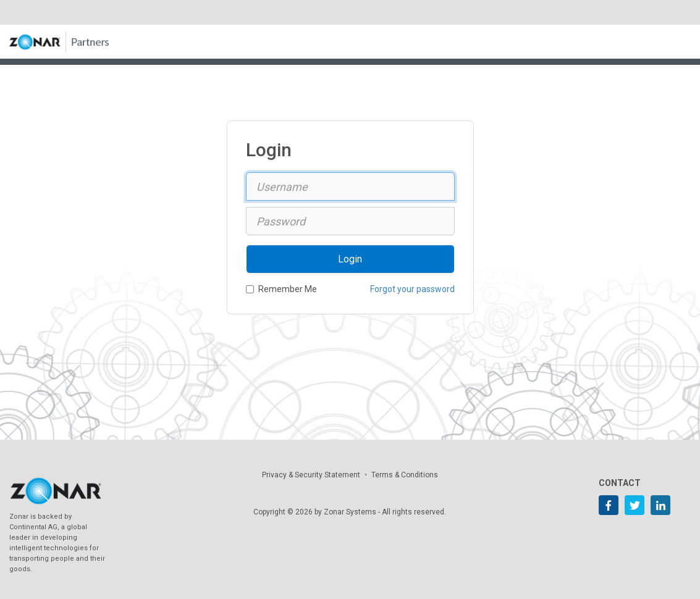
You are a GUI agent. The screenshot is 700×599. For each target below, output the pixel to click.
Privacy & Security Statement (311, 475)
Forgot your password (412, 289)
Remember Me (281, 289)
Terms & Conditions (405, 475)
